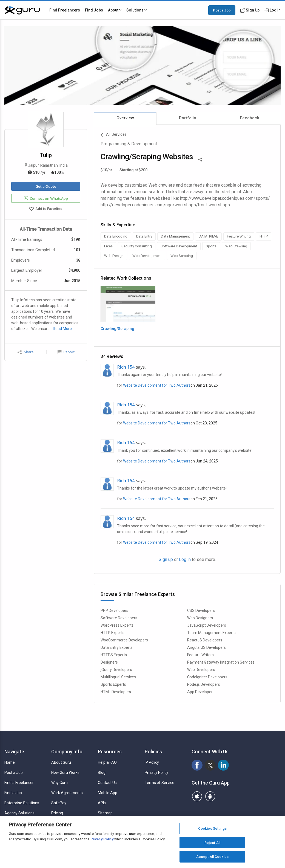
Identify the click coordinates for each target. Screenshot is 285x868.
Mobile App (108, 793)
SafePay (59, 803)
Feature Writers (200, 655)
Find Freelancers (65, 10)
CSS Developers (201, 611)
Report (66, 352)
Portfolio (188, 118)
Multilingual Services (118, 677)
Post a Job (222, 10)
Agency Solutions (19, 813)
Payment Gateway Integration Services (221, 662)
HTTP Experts (112, 633)
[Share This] (200, 159)
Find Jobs (94, 10)
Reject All (212, 843)
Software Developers (119, 618)
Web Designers (200, 618)
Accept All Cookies (212, 857)
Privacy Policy (156, 772)
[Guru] (22, 10)
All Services (114, 135)
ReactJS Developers (205, 640)
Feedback (250, 118)
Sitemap (105, 813)
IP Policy (152, 762)
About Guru (61, 762)
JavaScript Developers (207, 625)
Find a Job (13, 793)
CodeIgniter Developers (207, 677)
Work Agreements (67, 793)
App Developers (201, 692)
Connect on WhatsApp (46, 198)
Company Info (67, 752)
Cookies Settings (212, 828)
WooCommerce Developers (124, 640)
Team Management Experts (211, 633)
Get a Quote (46, 186)
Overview (125, 118)
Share (25, 352)
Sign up (166, 559)
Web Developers (201, 670)
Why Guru (59, 783)
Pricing (57, 813)
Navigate (14, 752)
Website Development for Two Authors (157, 385)
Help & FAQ (107, 762)
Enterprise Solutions (22, 803)
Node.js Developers (204, 684)
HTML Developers (116, 692)
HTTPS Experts (114, 655)
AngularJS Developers (206, 647)
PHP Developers (114, 611)
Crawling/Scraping (117, 329)
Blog (102, 772)
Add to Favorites (46, 209)
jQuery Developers (116, 670)
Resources (110, 752)
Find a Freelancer (19, 783)
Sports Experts (113, 684)
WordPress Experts (117, 625)
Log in (185, 559)
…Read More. (62, 329)
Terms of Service (159, 783)
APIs (102, 803)
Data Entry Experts (117, 647)
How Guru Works (65, 772)
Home (10, 762)
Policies (153, 752)
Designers (109, 662)
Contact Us (107, 783)
